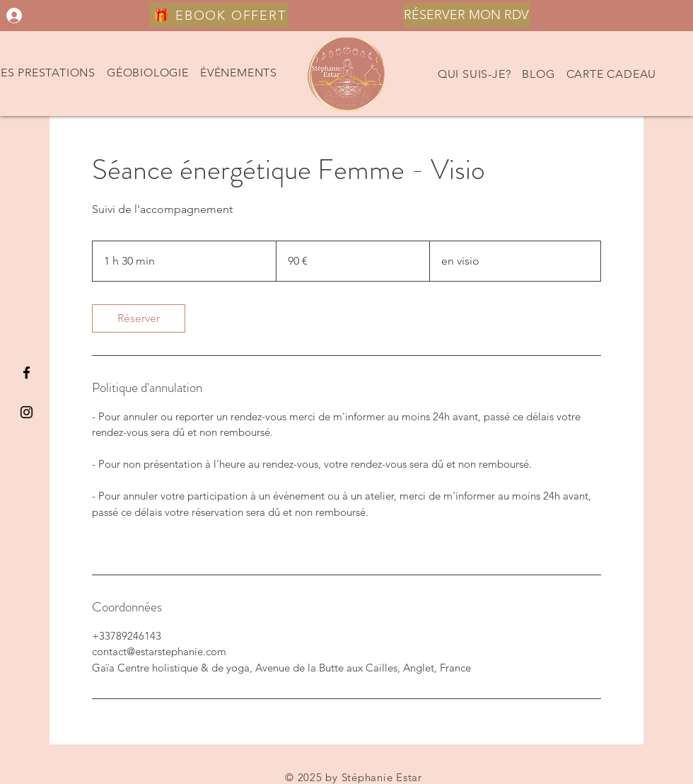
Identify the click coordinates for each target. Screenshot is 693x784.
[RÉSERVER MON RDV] (466, 15)
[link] (139, 318)
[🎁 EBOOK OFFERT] (219, 15)
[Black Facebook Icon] (27, 373)
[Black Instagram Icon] (27, 412)
